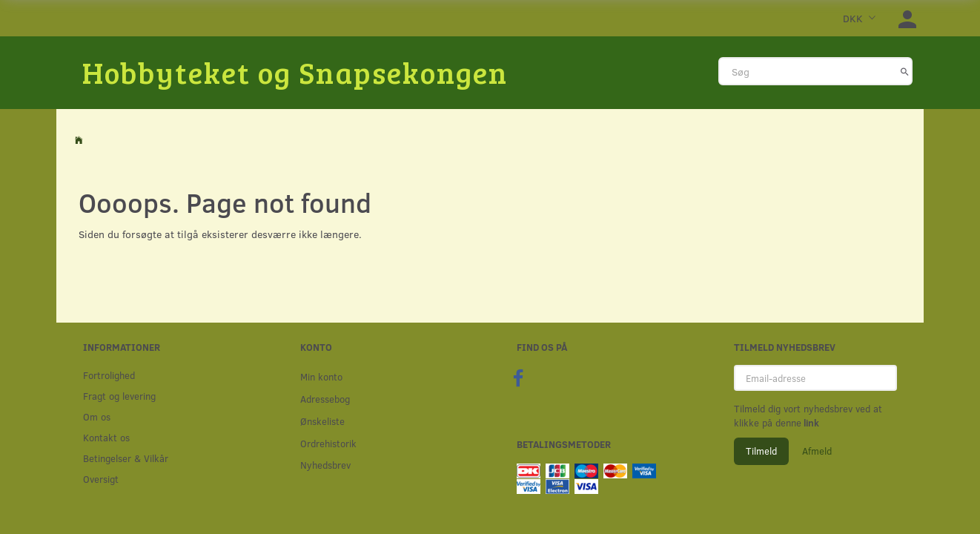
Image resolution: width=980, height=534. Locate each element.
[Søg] (905, 71)
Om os (97, 416)
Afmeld (817, 451)
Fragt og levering (119, 396)
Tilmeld (761, 451)
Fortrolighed (109, 375)
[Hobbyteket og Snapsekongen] (295, 72)
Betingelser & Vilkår (126, 458)
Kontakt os (106, 437)
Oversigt (101, 479)
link (810, 423)
